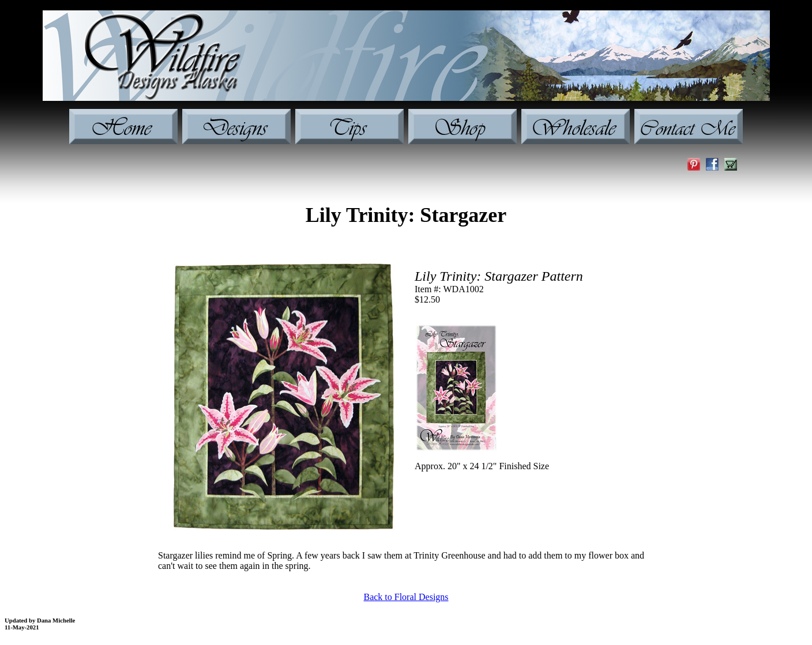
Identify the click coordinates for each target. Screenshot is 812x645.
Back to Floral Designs (406, 597)
